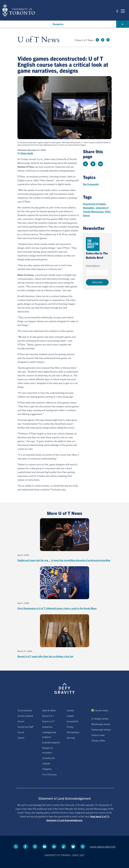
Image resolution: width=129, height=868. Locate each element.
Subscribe (97, 282)
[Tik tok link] (64, 847)
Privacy (70, 727)
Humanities (89, 208)
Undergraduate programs (49, 735)
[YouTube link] (45, 847)
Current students (25, 716)
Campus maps (98, 735)
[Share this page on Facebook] (93, 164)
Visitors (21, 738)
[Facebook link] (103, 40)
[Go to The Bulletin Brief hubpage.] (93, 244)
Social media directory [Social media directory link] (103, 847)
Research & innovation (48, 750)
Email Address (93, 266)
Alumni (21, 721)
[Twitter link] (97, 40)
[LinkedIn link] (54, 847)
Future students (25, 710)
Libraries (46, 763)
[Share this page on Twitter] (85, 164)
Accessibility (73, 721)
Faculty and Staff (25, 727)
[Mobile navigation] (123, 11)
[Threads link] (83, 847)
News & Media (49, 710)
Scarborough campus (101, 729)
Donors (21, 732)
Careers (70, 716)
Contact (70, 710)
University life (48, 758)
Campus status (101, 710)
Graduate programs (51, 742)
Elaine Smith (27, 153)
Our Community (91, 184)
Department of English (94, 204)
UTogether (47, 769)
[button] (117, 11)
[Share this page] (100, 164)
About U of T (48, 716)
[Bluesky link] (73, 847)
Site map (71, 738)
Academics (47, 727)
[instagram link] (108, 40)
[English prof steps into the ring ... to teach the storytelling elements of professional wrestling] (65, 540)
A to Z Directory (49, 774)
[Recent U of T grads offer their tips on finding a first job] (65, 636)
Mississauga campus (101, 724)
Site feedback (73, 732)
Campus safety (98, 740)
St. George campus (100, 718)
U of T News (38, 40)
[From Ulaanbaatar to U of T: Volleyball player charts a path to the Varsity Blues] (65, 588)
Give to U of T (48, 721)
